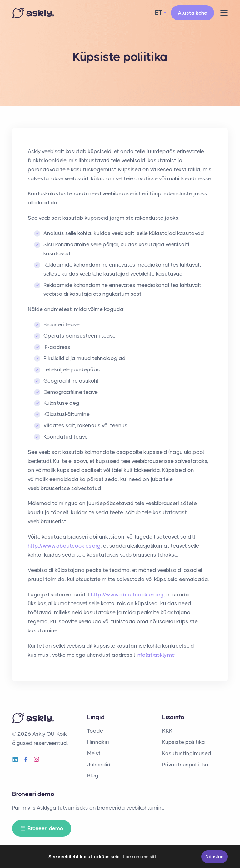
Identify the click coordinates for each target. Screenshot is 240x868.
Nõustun (214, 857)
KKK (167, 731)
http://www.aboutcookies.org (64, 546)
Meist (94, 753)
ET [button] (159, 13)
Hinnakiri (98, 742)
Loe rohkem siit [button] (140, 857)
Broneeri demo (42, 828)
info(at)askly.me (156, 655)
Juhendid (99, 765)
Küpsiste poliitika (184, 742)
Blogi (93, 775)
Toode (95, 731)
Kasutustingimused (187, 753)
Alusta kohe (192, 13)
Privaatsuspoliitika (185, 765)
